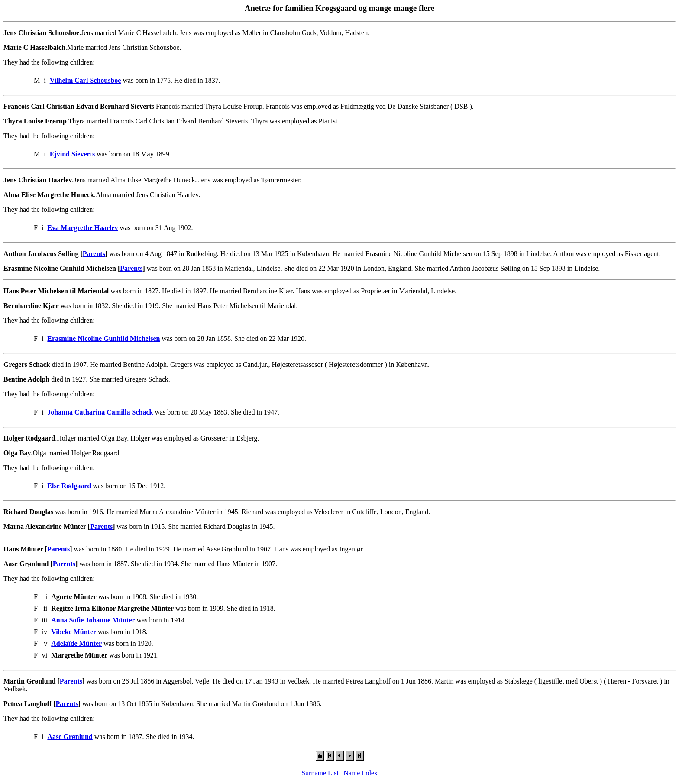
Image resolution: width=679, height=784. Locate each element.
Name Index (361, 773)
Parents (94, 254)
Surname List (320, 773)
